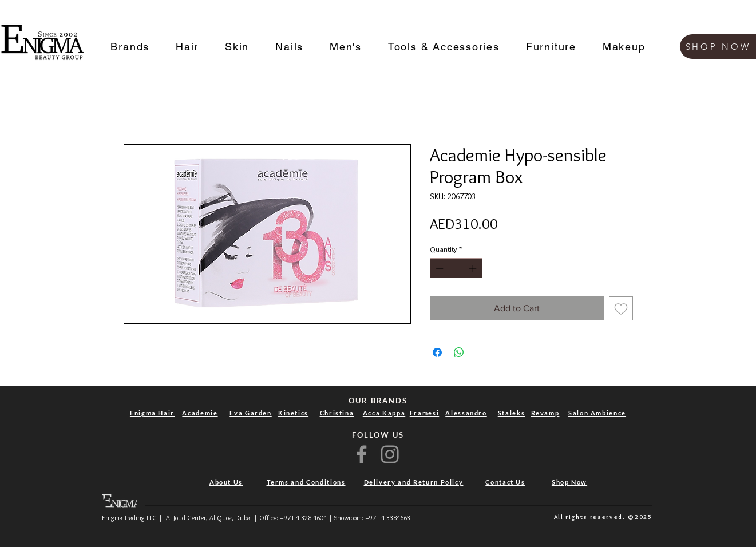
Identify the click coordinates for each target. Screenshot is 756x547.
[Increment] (474, 268)
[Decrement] (438, 268)
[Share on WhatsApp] (459, 352)
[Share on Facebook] (437, 352)
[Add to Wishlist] (621, 308)
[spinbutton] (456, 268)
